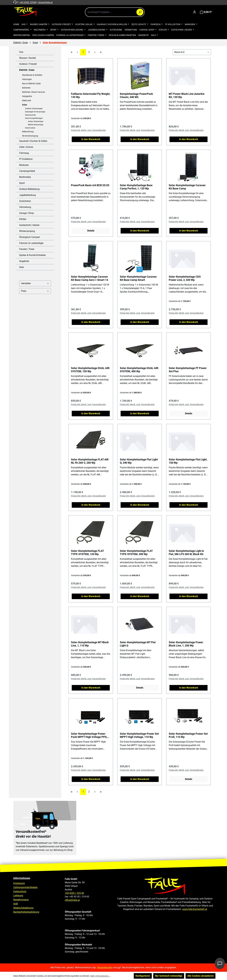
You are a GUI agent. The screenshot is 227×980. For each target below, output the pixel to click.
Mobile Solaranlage (36, 125)
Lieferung (18, 896)
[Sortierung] (192, 52)
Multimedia (25, 177)
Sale (21, 267)
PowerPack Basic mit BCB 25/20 (90, 185)
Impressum (19, 883)
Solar (25, 105)
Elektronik (27, 100)
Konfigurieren (143, 976)
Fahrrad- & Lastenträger (31, 243)
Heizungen (27, 79)
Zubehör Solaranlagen (34, 109)
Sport (22, 183)
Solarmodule (30, 128)
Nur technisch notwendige (169, 976)
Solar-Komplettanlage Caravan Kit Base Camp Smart (138, 278)
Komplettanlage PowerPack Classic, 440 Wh (136, 95)
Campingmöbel (27, 171)
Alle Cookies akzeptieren (201, 976)
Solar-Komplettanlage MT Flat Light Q (138, 644)
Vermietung (25, 207)
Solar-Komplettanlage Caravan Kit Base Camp (187, 187)
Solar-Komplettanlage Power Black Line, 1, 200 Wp (186, 644)
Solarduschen (30, 115)
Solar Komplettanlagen (34, 118)
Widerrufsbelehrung (23, 908)
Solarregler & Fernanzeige (35, 112)
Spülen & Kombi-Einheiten (32, 255)
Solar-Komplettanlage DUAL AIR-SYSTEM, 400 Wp (139, 370)
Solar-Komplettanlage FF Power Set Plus (188, 370)
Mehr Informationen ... (100, 976)
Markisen (24, 165)
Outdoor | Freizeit (28, 64)
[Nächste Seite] (95, 52)
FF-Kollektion (26, 159)
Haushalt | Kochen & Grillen (33, 141)
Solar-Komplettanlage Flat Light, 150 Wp (188, 461)
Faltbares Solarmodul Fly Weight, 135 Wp (91, 95)
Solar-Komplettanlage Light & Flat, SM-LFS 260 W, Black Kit (186, 552)
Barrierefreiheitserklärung (26, 912)
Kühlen (23, 219)
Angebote (24, 261)
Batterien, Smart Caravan (34, 92)
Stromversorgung (30, 136)
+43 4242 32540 (28, 2)
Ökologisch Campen (30, 237)
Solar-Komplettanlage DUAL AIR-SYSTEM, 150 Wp (91, 370)
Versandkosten (105, 967)
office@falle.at (72, 900)
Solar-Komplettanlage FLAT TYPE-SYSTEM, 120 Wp (87, 552)
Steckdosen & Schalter (32, 75)
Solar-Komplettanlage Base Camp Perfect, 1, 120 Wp (136, 187)
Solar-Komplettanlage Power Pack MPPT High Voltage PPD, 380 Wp (89, 735)
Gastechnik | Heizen (29, 225)
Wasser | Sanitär (28, 58)
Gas (21, 52)
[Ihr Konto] (195, 12)
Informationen (22, 878)
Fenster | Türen (27, 249)
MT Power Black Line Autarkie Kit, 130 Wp (187, 95)
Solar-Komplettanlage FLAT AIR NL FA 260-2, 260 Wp (90, 461)
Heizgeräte (27, 96)
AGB (16, 904)
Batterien (26, 88)
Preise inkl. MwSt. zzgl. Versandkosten (88, 130)
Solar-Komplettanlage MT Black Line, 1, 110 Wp (90, 644)
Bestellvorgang (21, 900)
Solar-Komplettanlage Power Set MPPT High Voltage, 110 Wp (139, 735)
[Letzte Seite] (101, 52)
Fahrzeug (24, 153)
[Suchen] (140, 12)
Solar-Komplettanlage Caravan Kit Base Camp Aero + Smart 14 (89, 278)
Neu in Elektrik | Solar (31, 83)
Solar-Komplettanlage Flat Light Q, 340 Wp (139, 461)
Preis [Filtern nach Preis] (35, 291)
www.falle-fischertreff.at (195, 909)
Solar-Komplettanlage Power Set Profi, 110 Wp (188, 735)
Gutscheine (25, 201)
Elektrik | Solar (27, 70)
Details (91, 231)
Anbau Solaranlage (36, 121)
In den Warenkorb (91, 139)
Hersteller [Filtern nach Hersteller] (35, 283)
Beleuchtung (28, 132)
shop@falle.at (45, 2)
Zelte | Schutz (26, 147)
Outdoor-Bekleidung (29, 189)
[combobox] (115, 12)
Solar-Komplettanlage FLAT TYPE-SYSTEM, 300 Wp (136, 552)
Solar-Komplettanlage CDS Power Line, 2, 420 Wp (185, 278)
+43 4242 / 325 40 (74, 893)
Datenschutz (20, 891)
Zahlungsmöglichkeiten (25, 887)
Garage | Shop (26, 213)
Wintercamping (27, 231)
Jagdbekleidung (27, 195)
